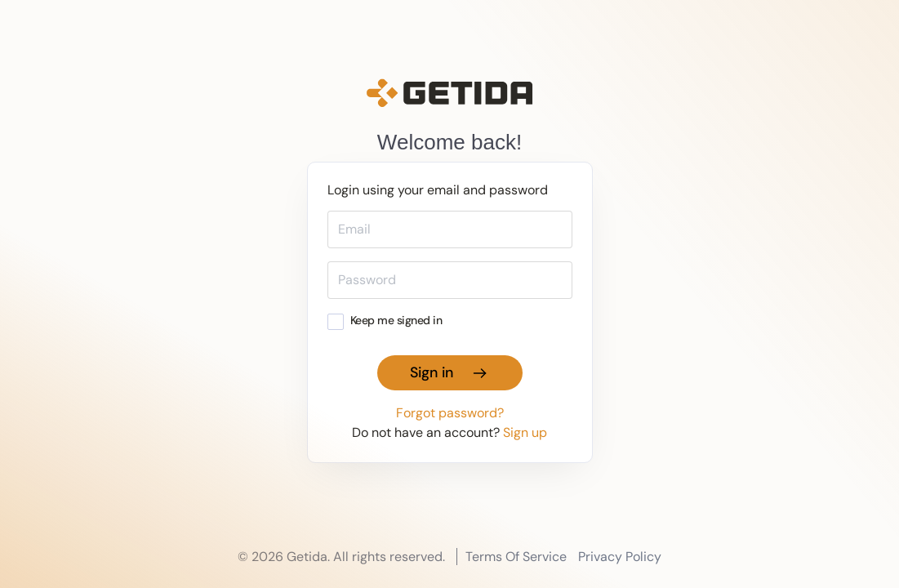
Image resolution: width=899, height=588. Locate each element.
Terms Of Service (516, 557)
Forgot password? (450, 413)
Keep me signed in (385, 320)
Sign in (450, 372)
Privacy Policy (620, 557)
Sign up (525, 432)
